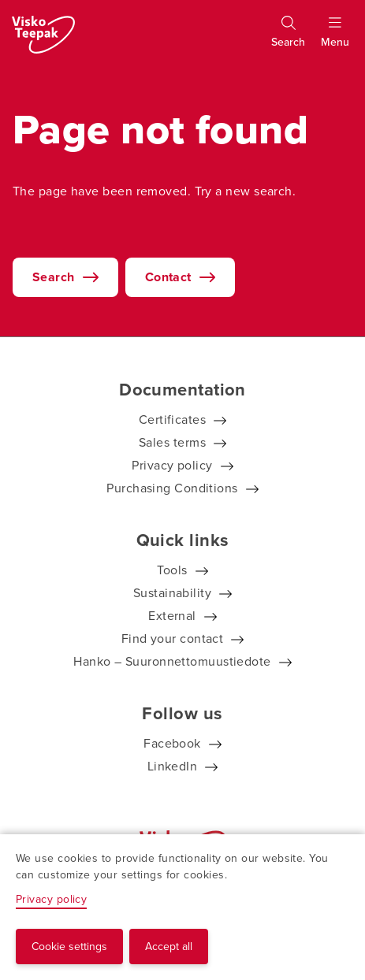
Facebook (172, 743)
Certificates (172, 419)
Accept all (169, 947)
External (172, 616)
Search (54, 277)
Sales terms (172, 442)
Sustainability (172, 593)
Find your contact (173, 638)
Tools (172, 570)
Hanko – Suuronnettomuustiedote (172, 661)
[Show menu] (335, 39)
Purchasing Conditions (172, 488)
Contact (168, 277)
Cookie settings (69, 947)
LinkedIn (173, 766)
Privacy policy (172, 465)
